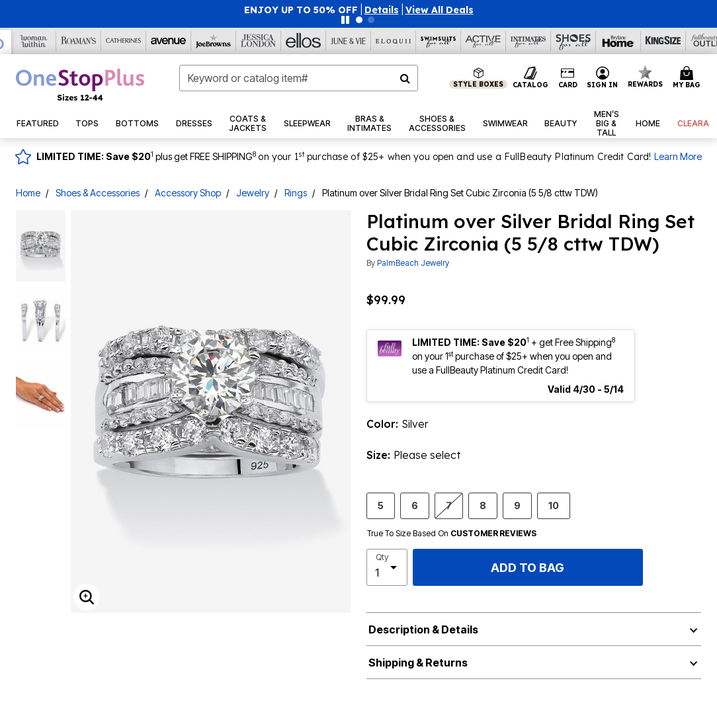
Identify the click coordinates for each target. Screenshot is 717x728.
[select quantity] (387, 567)
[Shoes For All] (573, 41)
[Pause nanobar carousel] (345, 20)
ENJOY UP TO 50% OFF (301, 10)
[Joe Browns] (214, 41)
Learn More (678, 156)
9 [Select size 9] (517, 505)
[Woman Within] (34, 41)
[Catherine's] (124, 41)
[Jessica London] (259, 41)
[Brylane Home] (618, 41)
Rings (296, 193)
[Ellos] (304, 41)
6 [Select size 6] (415, 505)
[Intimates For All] (528, 41)
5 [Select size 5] (381, 505)
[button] (382, 10)
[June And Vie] (349, 41)
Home (28, 193)
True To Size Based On (452, 534)
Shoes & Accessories (98, 193)
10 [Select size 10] (554, 505)
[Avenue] (169, 41)
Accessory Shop (188, 193)
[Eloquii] (394, 41)
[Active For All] (484, 41)
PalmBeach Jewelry (413, 263)
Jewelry (253, 193)
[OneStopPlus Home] (80, 85)
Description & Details (423, 629)
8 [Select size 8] (483, 505)
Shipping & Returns (418, 663)
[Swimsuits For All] (439, 41)
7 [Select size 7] (449, 505)
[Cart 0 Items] (689, 78)
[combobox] (299, 78)
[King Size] (663, 41)
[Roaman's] (79, 41)
